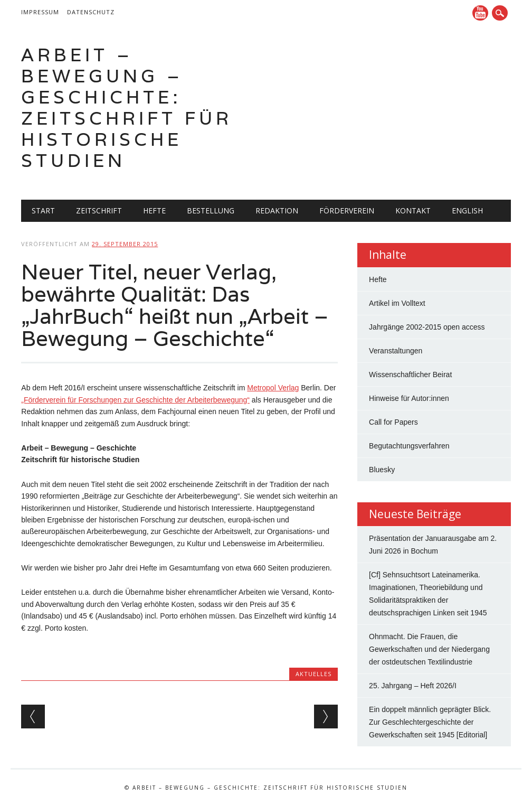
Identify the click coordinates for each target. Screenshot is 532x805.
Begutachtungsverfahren (409, 446)
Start (43, 210)
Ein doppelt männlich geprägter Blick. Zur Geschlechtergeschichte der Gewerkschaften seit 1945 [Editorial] (430, 722)
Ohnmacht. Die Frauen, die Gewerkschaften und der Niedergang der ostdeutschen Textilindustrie (429, 649)
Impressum (40, 12)
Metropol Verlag (273, 388)
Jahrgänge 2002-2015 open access (427, 327)
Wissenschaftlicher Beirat (410, 375)
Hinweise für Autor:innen (409, 398)
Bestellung (211, 210)
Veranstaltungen (396, 351)
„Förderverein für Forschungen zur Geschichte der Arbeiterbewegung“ (135, 400)
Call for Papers (393, 422)
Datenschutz (91, 12)
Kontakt (413, 210)
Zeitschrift (99, 210)
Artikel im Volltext (397, 303)
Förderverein (347, 210)
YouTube (480, 13)
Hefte (154, 210)
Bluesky (382, 470)
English (467, 210)
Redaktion (277, 210)
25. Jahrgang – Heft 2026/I (413, 686)
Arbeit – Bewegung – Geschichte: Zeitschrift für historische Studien (127, 107)
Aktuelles (313, 674)
